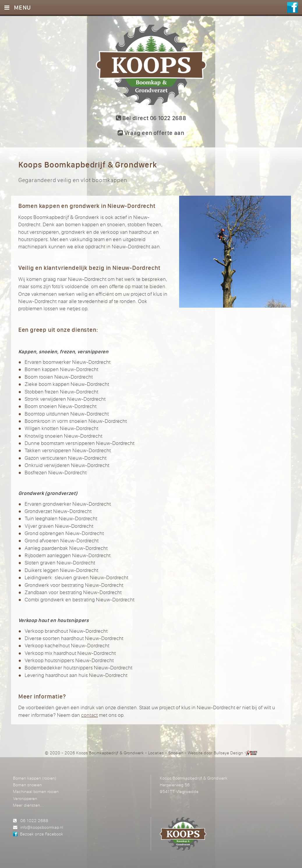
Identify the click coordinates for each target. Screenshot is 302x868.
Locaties (156, 753)
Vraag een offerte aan (151, 133)
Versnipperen (25, 798)
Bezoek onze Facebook (42, 834)
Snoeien (176, 753)
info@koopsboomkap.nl (42, 827)
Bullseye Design (228, 753)
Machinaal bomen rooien (36, 791)
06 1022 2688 (34, 820)
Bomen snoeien (28, 785)
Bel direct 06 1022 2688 (151, 118)
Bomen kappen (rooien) (35, 778)
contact (90, 715)
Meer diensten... (28, 805)
